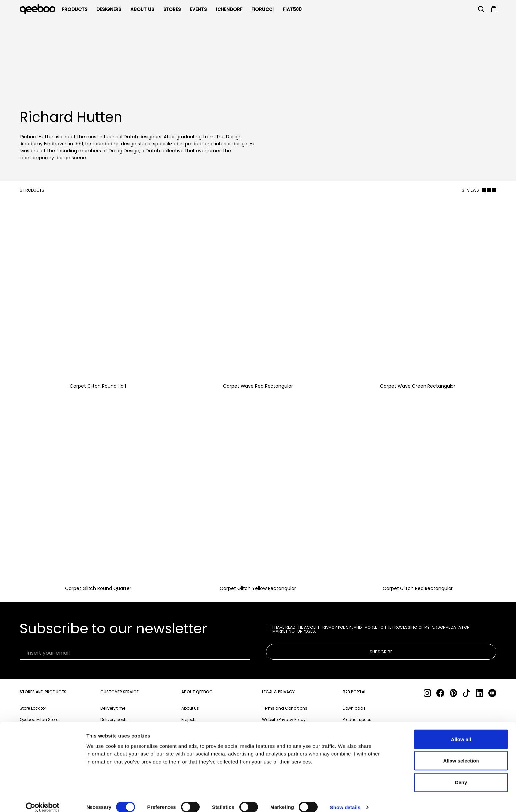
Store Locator (33, 708)
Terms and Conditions (285, 708)
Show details (345, 799)
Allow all (461, 731)
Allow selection (461, 753)
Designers (109, 9)
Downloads (354, 708)
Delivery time (113, 708)
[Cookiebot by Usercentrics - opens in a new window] (43, 799)
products (75, 9)
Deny (461, 774)
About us (190, 708)
